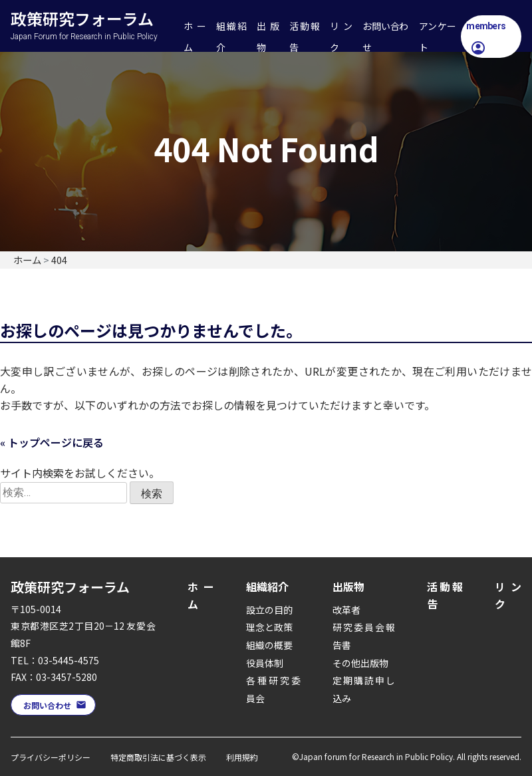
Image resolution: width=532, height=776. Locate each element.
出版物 (268, 37)
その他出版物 (360, 663)
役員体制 (265, 663)
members (486, 26)
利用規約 (242, 757)
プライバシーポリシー (51, 757)
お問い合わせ (385, 37)
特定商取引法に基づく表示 (158, 757)
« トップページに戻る (52, 442)
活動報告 (304, 37)
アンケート (438, 37)
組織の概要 (269, 645)
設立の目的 (269, 610)
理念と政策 (269, 627)
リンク (341, 37)
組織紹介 (231, 37)
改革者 (346, 610)
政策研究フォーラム (94, 11)
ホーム (195, 37)
